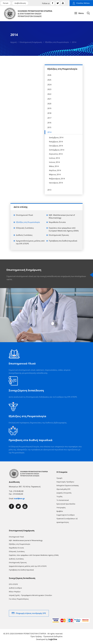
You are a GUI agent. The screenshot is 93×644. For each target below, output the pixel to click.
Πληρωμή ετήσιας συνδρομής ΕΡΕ (31, 613)
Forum (6, 3)
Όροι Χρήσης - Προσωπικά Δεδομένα (46, 636)
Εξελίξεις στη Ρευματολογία (57, 42)
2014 (74, 42)
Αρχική (13, 42)
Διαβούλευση (20, 3)
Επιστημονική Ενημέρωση (31, 42)
